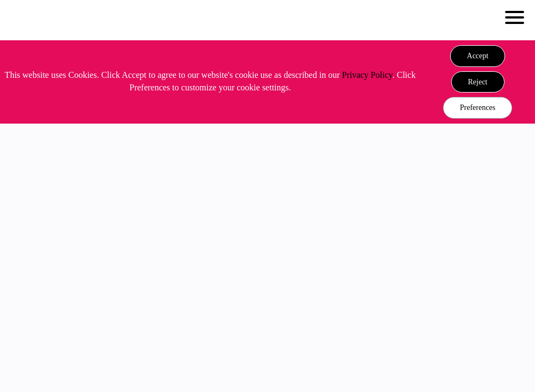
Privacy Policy (367, 75)
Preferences (478, 108)
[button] (478, 56)
